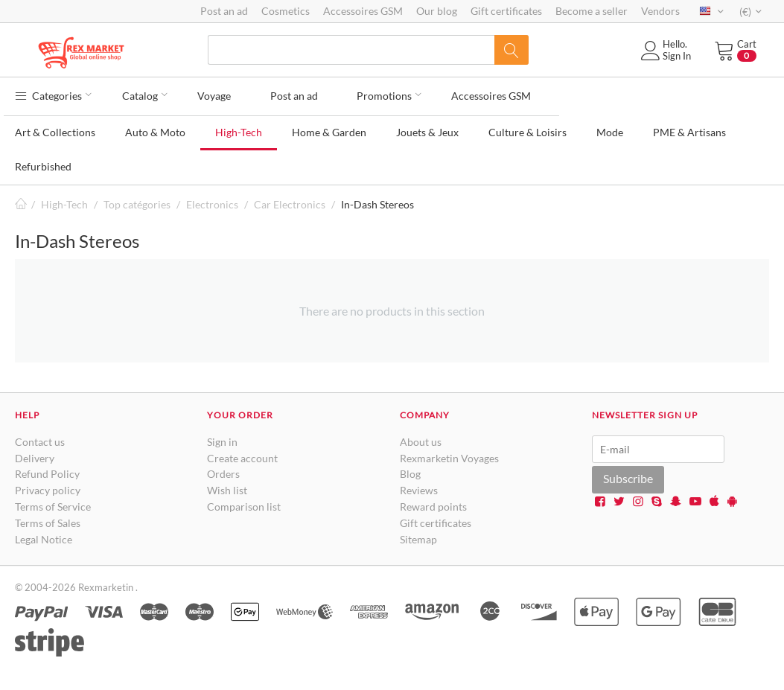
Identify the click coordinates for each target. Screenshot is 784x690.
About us (421, 438)
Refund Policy (47, 471)
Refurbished (43, 163)
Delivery (35, 454)
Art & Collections (55, 128)
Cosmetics (286, 11)
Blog (410, 471)
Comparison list (244, 503)
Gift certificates (506, 11)
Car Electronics (290, 201)
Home (21, 201)
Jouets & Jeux (427, 128)
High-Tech (239, 128)
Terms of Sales (48, 519)
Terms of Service (53, 503)
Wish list (227, 486)
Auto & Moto (155, 128)
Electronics (212, 201)
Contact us (40, 438)
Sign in (222, 438)
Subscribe (628, 475)
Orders (223, 471)
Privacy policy (48, 486)
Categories (54, 93)
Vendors (660, 11)
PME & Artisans (689, 128)
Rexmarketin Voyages (449, 454)
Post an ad (224, 11)
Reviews (419, 486)
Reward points (433, 503)
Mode (610, 128)
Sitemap (418, 536)
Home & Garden (329, 128)
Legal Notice (44, 536)
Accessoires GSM (363, 11)
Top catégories (137, 201)
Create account (242, 454)
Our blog (437, 11)
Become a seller (592, 11)
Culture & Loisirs (528, 128)
